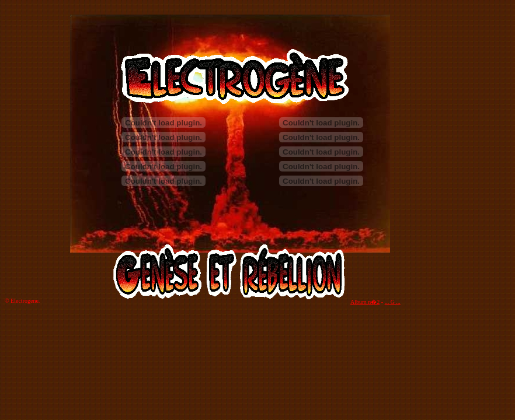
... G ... (393, 302)
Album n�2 (365, 302)
